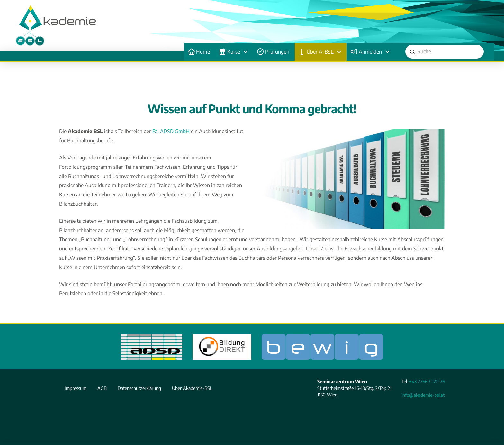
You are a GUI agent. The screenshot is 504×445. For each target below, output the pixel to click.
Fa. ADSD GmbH (171, 131)
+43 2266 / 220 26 (427, 381)
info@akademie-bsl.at (423, 395)
